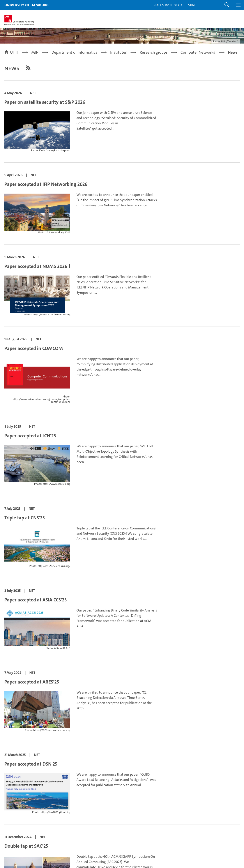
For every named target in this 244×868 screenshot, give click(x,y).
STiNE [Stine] (192, 5)
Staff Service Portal (169, 5)
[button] (227, 5)
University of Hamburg (27, 5)
